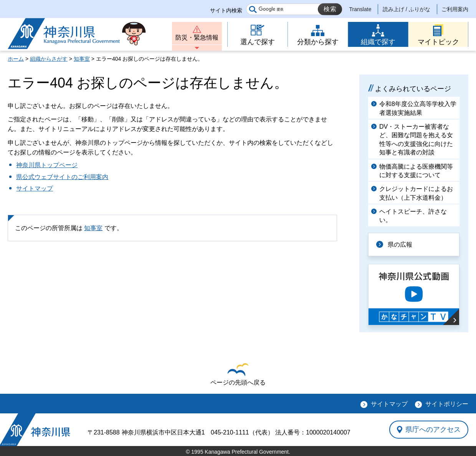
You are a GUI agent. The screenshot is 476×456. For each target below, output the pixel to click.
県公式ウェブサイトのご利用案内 (62, 177)
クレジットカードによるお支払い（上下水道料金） (416, 193)
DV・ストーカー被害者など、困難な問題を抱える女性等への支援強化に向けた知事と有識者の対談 (416, 139)
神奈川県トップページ (47, 165)
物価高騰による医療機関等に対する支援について (416, 171)
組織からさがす (49, 59)
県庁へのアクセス (433, 429)
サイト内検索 (226, 10)
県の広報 (400, 245)
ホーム (16, 59)
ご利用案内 (455, 9)
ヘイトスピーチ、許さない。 (413, 216)
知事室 (82, 59)
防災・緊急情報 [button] (197, 37)
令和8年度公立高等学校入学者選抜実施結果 (418, 108)
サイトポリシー (447, 404)
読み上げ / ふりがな (407, 9)
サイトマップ (35, 188)
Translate (360, 9)
